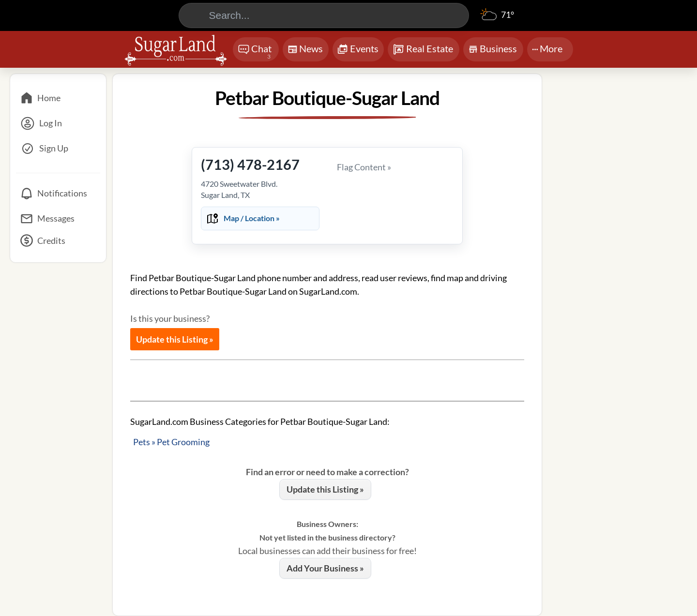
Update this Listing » (175, 339)
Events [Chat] (358, 50)
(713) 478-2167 (250, 164)
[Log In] (58, 123)
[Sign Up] (58, 149)
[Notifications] (58, 194)
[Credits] (58, 244)
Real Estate (423, 49)
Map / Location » (252, 218)
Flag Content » (364, 167)
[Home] (58, 98)
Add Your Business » (325, 568)
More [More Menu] (547, 48)
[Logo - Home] (176, 50)
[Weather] (497, 19)
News (305, 51)
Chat (255, 52)
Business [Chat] (492, 52)
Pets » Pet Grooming (171, 442)
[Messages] (58, 219)
